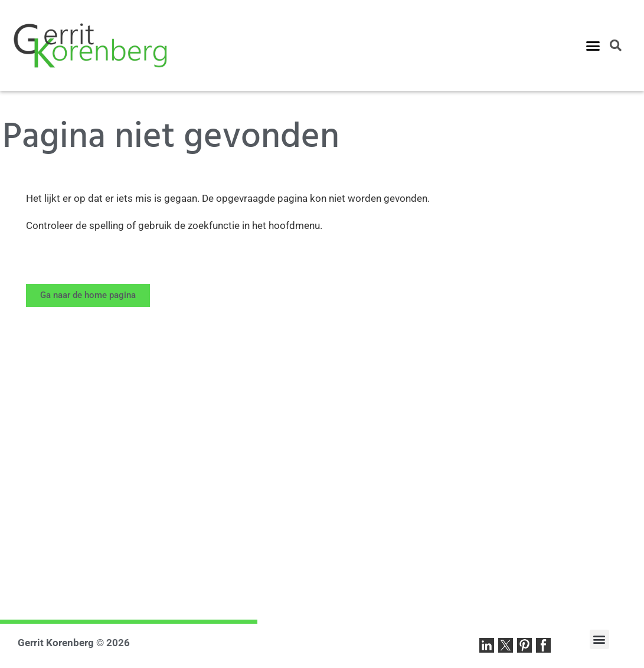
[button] (593, 45)
